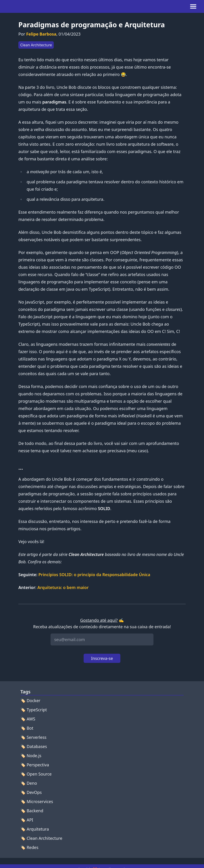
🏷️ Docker (30, 701)
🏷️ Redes (29, 847)
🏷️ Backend (32, 811)
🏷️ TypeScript (34, 710)
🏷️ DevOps (31, 792)
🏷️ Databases (34, 746)
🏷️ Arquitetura (35, 829)
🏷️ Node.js (31, 756)
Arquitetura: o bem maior (63, 587)
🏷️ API (27, 820)
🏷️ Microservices (37, 801)
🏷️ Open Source (36, 774)
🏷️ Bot (27, 728)
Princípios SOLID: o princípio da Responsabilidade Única (94, 575)
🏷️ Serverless (33, 737)
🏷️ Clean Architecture (41, 838)
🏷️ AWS (28, 719)
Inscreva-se (102, 658)
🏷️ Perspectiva (35, 765)
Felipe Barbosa (41, 34)
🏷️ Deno (29, 783)
